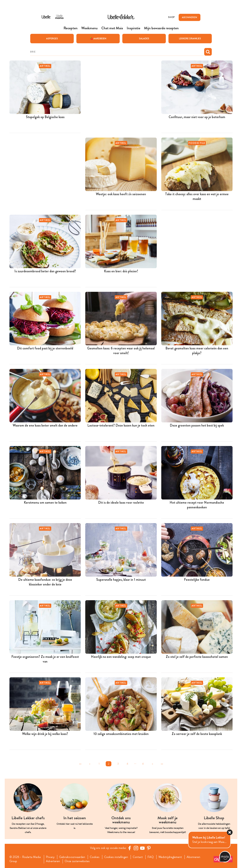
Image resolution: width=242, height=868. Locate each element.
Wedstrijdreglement (170, 857)
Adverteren (53, 861)
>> (162, 764)
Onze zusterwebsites (77, 861)
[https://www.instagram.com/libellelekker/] (136, 848)
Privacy (50, 857)
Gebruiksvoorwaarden (72, 857)
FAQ (151, 857)
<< (80, 764)
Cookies (95, 857)
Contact (138, 857)
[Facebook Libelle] (130, 848)
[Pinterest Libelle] (149, 848)
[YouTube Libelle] (142, 848)
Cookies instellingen (116, 857)
